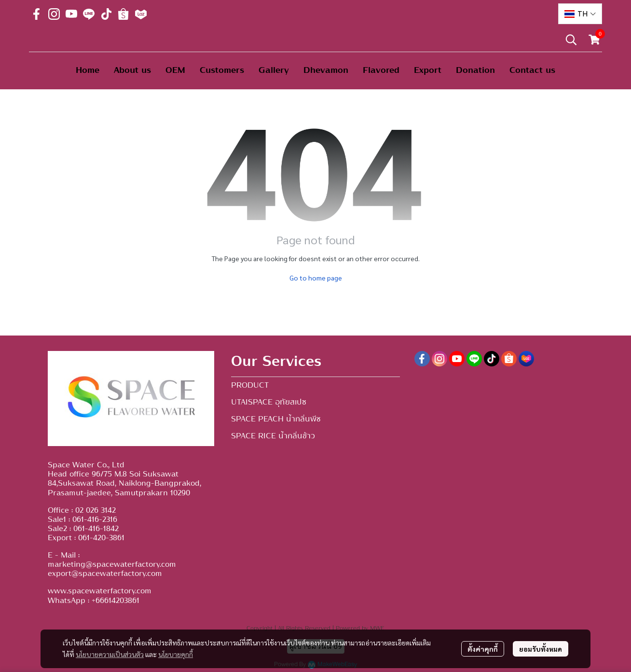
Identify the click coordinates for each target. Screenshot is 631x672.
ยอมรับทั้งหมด (541, 649)
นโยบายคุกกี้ (176, 654)
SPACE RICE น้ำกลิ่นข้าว (273, 436)
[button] (580, 14)
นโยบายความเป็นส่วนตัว (110, 654)
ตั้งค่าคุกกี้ (483, 649)
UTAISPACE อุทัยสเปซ (269, 402)
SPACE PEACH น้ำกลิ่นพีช (276, 419)
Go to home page (316, 278)
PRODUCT (250, 385)
